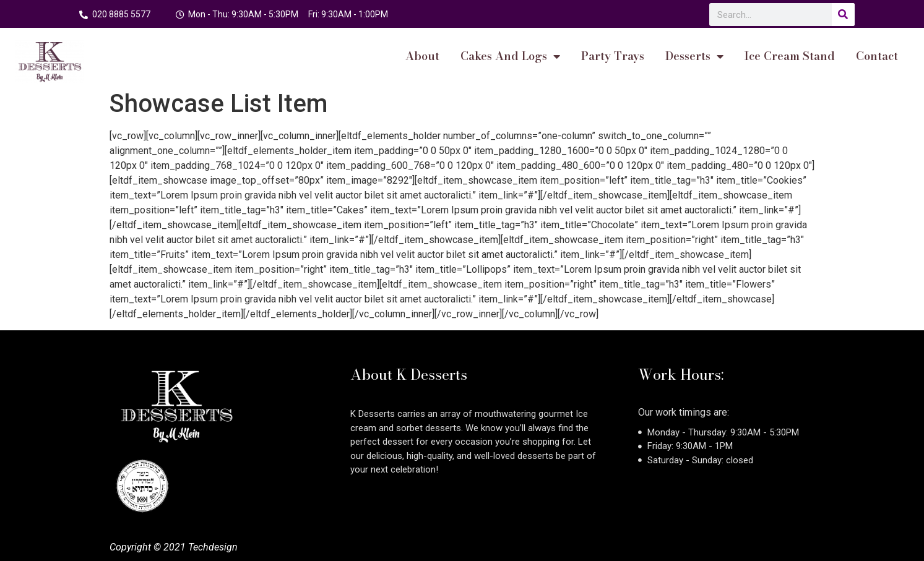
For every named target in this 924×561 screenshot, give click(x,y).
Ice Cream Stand (790, 56)
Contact (877, 56)
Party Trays (613, 56)
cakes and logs (510, 56)
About (422, 56)
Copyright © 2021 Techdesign (174, 547)
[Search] (843, 15)
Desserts (694, 56)
